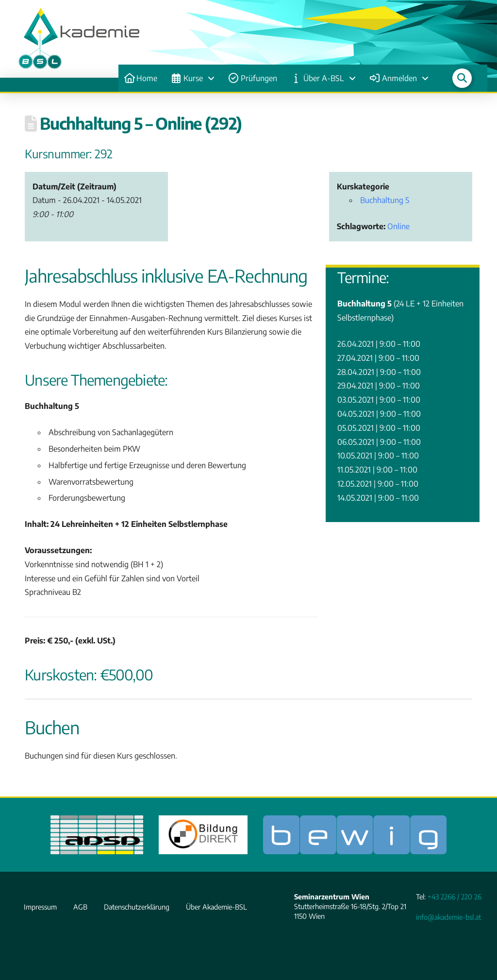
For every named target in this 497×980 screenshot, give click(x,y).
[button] (462, 78)
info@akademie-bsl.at (448, 917)
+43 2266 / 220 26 (455, 896)
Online (398, 226)
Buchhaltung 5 (385, 200)
